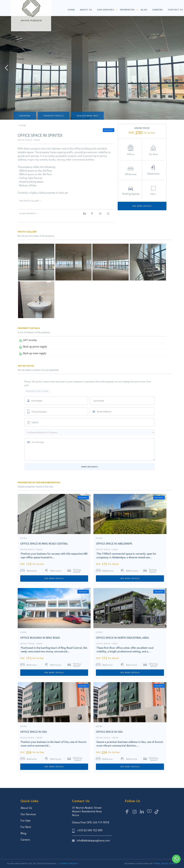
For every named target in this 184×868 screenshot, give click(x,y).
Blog (144, 10)
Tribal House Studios (165, 864)
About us (86, 10)
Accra (23, 538)
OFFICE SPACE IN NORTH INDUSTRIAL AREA (122, 638)
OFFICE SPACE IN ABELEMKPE (114, 544)
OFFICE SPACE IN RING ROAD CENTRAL (44, 544)
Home (71, 10)
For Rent (26, 827)
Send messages (90, 467)
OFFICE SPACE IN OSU (34, 732)
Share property (28, 214)
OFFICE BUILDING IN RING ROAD (40, 638)
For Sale (25, 821)
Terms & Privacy (69, 864)
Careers (158, 10)
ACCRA (23, 126)
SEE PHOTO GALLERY (29, 201)
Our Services (28, 814)
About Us (26, 808)
